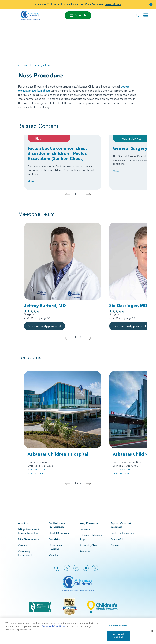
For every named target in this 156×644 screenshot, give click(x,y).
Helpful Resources (59, 533)
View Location (36, 473)
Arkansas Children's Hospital (58, 454)
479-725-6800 (121, 470)
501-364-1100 (36, 470)
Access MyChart (89, 545)
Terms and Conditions (53, 628)
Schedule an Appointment (45, 326)
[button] (151, 5)
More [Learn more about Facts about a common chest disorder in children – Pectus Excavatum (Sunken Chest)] (31, 181)
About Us (23, 523)
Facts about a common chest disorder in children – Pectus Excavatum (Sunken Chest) (57, 153)
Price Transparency (29, 539)
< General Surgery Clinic (34, 65)
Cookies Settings (118, 628)
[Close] (152, 633)
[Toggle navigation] (146, 15)
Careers (23, 545)
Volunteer (54, 555)
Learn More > (113, 4)
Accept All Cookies (118, 638)
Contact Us (117, 545)
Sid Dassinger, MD (128, 306)
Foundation (55, 539)
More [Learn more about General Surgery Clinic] (117, 171)
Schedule (81, 15)
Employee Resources (122, 533)
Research (85, 552)
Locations (85, 529)
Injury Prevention (89, 523)
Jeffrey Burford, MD (45, 306)
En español (117, 539)
